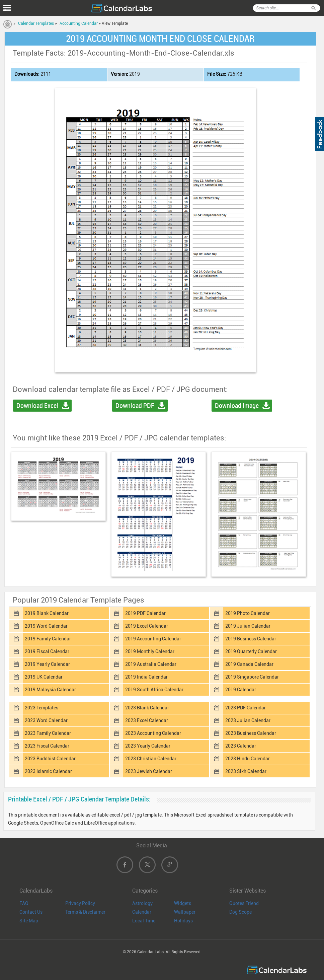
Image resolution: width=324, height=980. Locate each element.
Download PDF (135, 406)
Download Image (237, 406)
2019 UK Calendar (44, 677)
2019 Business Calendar (251, 639)
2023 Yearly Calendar (148, 746)
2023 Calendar (241, 746)
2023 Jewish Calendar (149, 771)
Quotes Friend (244, 903)
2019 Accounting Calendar (153, 639)
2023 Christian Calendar (151, 759)
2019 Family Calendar (48, 639)
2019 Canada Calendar (249, 664)
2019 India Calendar (146, 677)
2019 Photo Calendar (248, 613)
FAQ (24, 903)
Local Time (144, 921)
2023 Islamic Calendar (48, 771)
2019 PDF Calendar (145, 613)
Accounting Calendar (79, 23)
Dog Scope (240, 912)
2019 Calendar (241, 690)
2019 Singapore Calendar (252, 677)
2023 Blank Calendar (147, 708)
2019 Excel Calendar (147, 626)
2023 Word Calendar (46, 720)
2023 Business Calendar (251, 733)
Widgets (183, 903)
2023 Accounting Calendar (153, 733)
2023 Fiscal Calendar (47, 746)
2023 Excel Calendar (147, 720)
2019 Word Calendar (46, 626)
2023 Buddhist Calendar (50, 759)
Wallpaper (185, 912)
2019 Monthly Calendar (150, 651)
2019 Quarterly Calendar (251, 651)
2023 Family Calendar (48, 733)
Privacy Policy (80, 903)
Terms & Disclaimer (85, 912)
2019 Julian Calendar (248, 626)
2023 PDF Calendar (246, 708)
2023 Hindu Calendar (248, 759)
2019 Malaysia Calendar (50, 690)
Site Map (29, 921)
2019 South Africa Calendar (154, 690)
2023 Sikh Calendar (246, 771)
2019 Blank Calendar (47, 613)
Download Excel (37, 406)
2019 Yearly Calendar (47, 664)
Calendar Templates (36, 23)
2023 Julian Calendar (248, 720)
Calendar (142, 912)
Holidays (183, 921)
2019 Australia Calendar (151, 664)
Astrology (142, 903)
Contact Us (31, 912)
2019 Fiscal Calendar (47, 651)
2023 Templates (42, 708)
